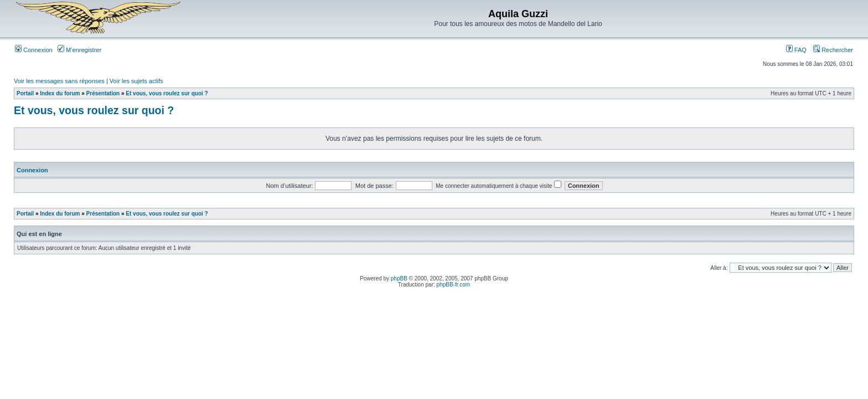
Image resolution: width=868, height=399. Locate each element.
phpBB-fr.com (454, 285)
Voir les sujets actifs (136, 81)
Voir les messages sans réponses (59, 81)
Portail (25, 93)
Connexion (34, 50)
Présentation (103, 93)
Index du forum (60, 93)
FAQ (796, 50)
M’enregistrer (79, 50)
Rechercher (833, 50)
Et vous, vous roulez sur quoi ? (167, 93)
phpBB (399, 278)
